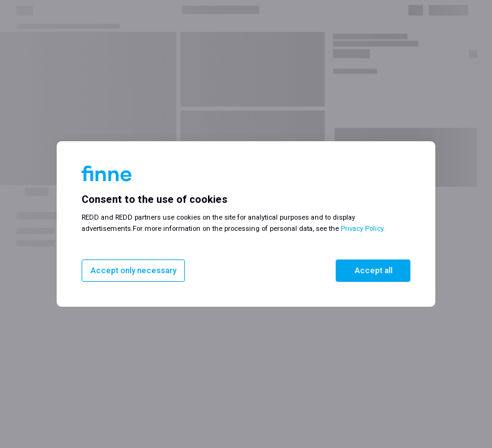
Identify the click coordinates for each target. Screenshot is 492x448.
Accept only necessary (133, 270)
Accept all (373, 270)
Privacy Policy (362, 229)
